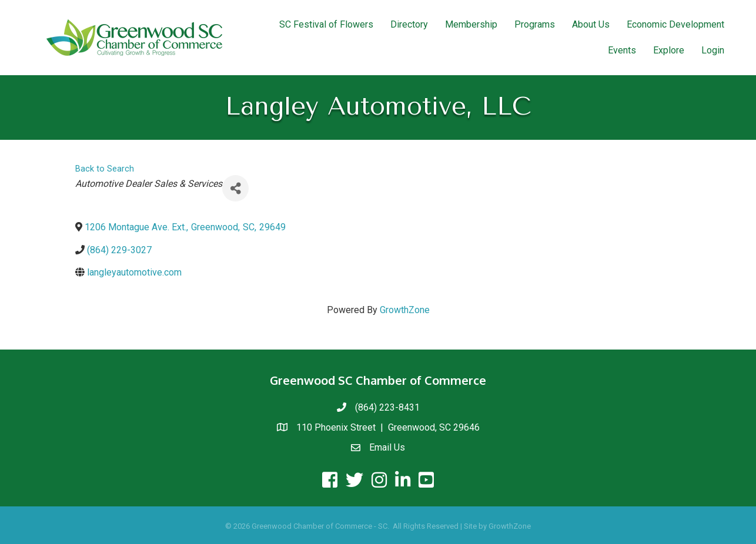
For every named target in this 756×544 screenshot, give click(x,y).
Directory (409, 24)
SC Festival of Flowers (326, 24)
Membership (471, 24)
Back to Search (105, 169)
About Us (591, 24)
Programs (535, 24)
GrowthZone (405, 310)
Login (713, 50)
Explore (669, 50)
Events (622, 50)
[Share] (235, 188)
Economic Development (675, 24)
